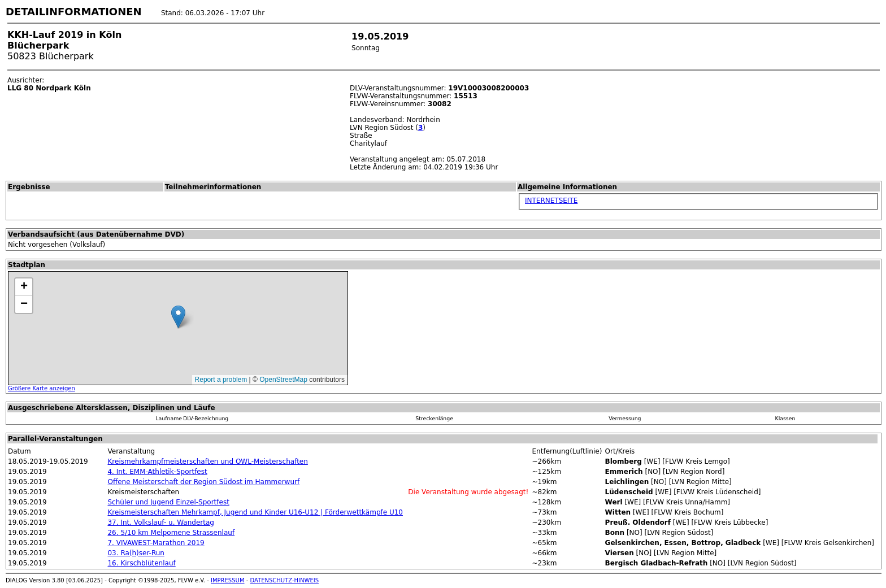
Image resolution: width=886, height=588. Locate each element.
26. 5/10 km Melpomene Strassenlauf (171, 533)
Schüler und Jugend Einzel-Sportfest (168, 502)
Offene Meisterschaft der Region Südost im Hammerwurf (203, 482)
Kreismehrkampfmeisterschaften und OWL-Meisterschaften (207, 461)
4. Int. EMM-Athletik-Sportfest (157, 472)
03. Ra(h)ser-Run (136, 553)
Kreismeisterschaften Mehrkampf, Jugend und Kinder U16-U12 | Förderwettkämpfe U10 (255, 512)
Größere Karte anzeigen (42, 388)
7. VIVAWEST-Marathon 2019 (156, 543)
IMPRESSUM (228, 580)
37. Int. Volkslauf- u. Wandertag (160, 522)
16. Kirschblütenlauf (141, 563)
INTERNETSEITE (551, 201)
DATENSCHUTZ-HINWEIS (285, 580)
